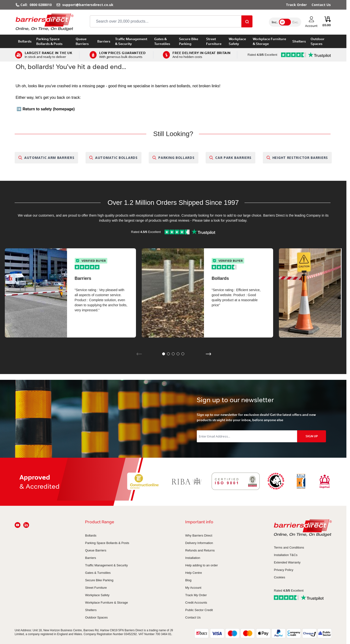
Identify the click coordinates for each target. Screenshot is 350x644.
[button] (164, 354)
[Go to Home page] (45, 22)
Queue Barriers (82, 41)
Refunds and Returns (200, 550)
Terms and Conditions (289, 547)
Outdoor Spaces (318, 41)
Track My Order (196, 595)
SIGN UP (312, 436)
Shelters (299, 41)
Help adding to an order (202, 565)
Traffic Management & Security (131, 41)
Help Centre (193, 573)
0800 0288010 (41, 5)
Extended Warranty (287, 562)
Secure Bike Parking (189, 41)
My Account (193, 588)
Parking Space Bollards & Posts (49, 41)
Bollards (25, 41)
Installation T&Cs (286, 555)
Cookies (279, 577)
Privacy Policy (284, 570)
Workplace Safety (237, 41)
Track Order (296, 5)
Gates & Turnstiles (162, 41)
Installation (193, 558)
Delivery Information (199, 543)
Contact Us (321, 5)
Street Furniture (214, 41)
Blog (188, 580)
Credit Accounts (196, 603)
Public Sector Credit (199, 610)
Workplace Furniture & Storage (269, 41)
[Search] (247, 21)
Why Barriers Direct (199, 535)
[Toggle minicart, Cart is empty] (327, 22)
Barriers (104, 41)
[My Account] (311, 22)
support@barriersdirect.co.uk (87, 5)
